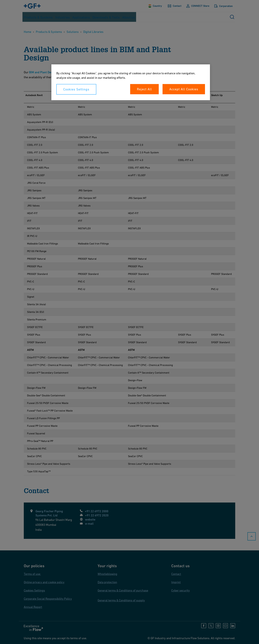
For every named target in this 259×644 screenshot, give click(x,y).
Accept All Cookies (184, 89)
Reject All (144, 89)
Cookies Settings (76, 89)
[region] (131, 82)
